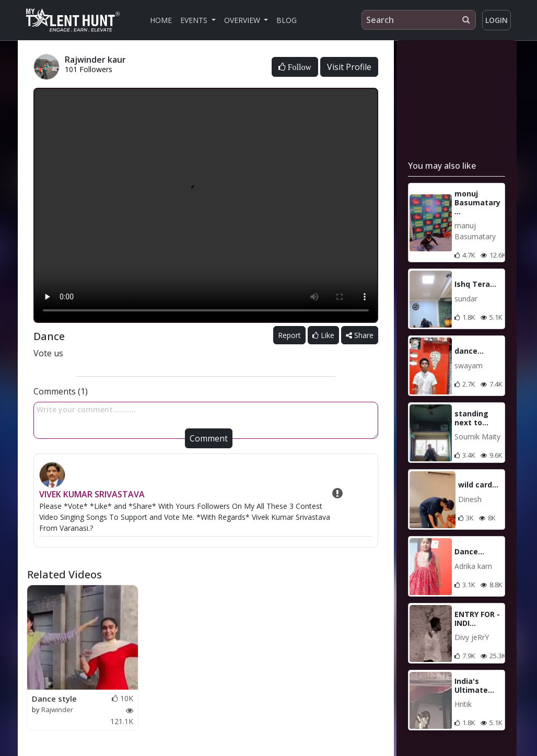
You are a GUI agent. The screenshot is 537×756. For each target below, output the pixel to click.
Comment (209, 438)
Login (497, 20)
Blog (287, 20)
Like (323, 335)
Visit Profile (349, 67)
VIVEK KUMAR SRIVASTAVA (92, 494)
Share (360, 335)
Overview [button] (243, 20)
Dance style (54, 699)
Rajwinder (57, 710)
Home (161, 20)
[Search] (419, 20)
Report (289, 335)
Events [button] (195, 20)
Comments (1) (61, 391)
